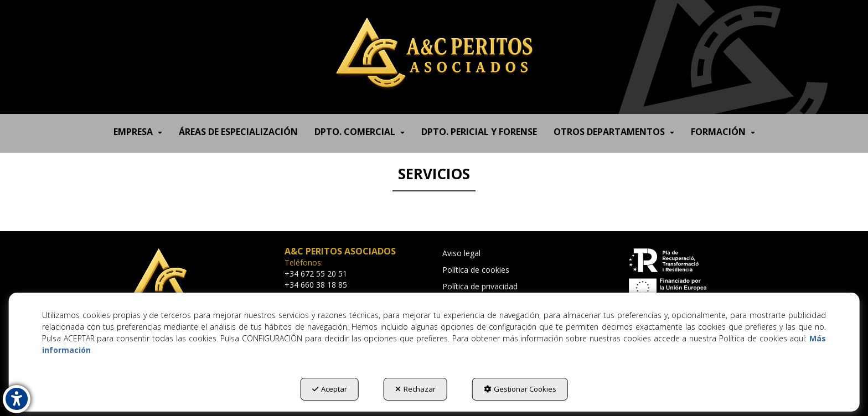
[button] (434, 53)
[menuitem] (138, 129)
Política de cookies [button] (476, 270)
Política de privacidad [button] (480, 286)
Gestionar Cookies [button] (520, 389)
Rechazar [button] (415, 389)
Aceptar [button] (330, 389)
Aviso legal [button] (461, 253)
